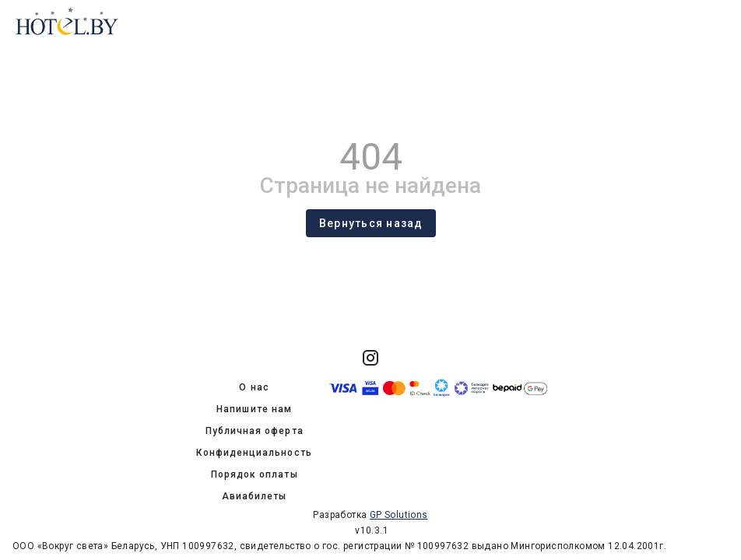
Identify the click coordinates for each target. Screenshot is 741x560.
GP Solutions (399, 515)
